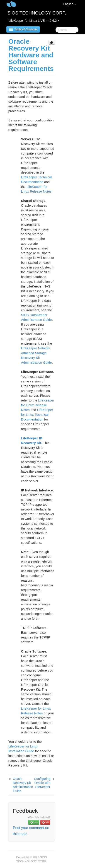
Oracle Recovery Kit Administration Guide (23, 785)
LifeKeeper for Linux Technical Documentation (37, 415)
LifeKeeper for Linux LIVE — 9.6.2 (34, 21)
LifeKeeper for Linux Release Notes (38, 405)
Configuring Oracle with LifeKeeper (42, 783)
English (70, 4)
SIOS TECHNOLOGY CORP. (37, 13)
